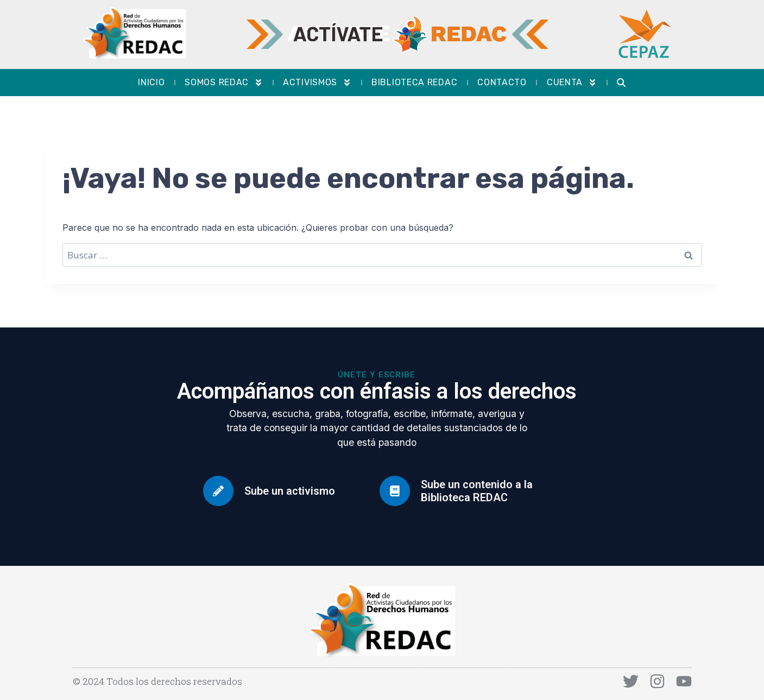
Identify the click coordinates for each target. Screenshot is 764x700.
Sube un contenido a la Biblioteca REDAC (477, 491)
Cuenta (572, 83)
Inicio (151, 82)
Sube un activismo (290, 491)
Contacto (502, 82)
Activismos (317, 83)
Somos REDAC (224, 83)
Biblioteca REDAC (414, 82)
